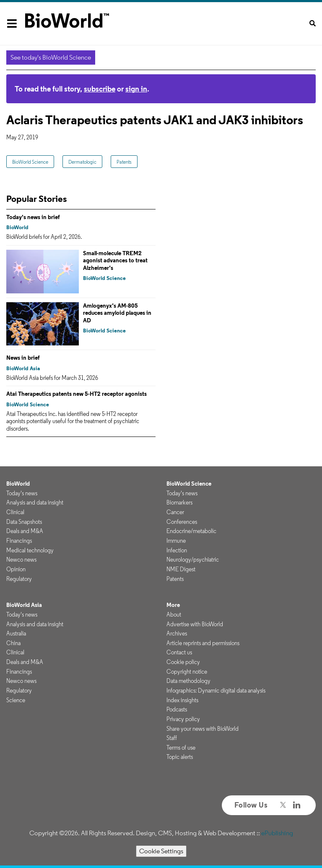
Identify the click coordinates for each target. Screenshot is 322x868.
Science (16, 700)
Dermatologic (82, 162)
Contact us (179, 652)
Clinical (15, 512)
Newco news (21, 559)
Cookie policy (183, 662)
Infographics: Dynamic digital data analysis (216, 690)
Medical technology (30, 550)
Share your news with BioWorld (203, 729)
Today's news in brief (33, 217)
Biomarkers (179, 502)
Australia (16, 633)
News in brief (23, 358)
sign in (136, 89)
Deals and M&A (25, 531)
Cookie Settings (161, 851)
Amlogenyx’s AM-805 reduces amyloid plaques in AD (117, 313)
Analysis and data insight (35, 502)
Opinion (16, 569)
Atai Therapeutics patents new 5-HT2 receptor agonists (77, 394)
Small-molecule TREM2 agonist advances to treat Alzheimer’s (115, 260)
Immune (176, 541)
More (173, 605)
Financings (19, 541)
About (174, 614)
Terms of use (181, 748)
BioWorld (17, 227)
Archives (177, 633)
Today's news (22, 493)
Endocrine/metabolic (191, 531)
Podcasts (177, 709)
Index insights (182, 700)
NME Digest (181, 569)
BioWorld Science (30, 162)
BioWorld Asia (23, 368)
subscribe (100, 89)
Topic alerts (180, 757)
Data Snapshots (24, 522)
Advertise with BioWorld (195, 624)
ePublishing (277, 833)
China (13, 643)
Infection (177, 550)
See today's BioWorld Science (51, 57)
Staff (172, 738)
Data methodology (188, 681)
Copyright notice (187, 672)
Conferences (182, 522)
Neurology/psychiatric (193, 559)
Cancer (175, 512)
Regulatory (19, 579)
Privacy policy (183, 719)
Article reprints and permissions (203, 643)
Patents (124, 162)
